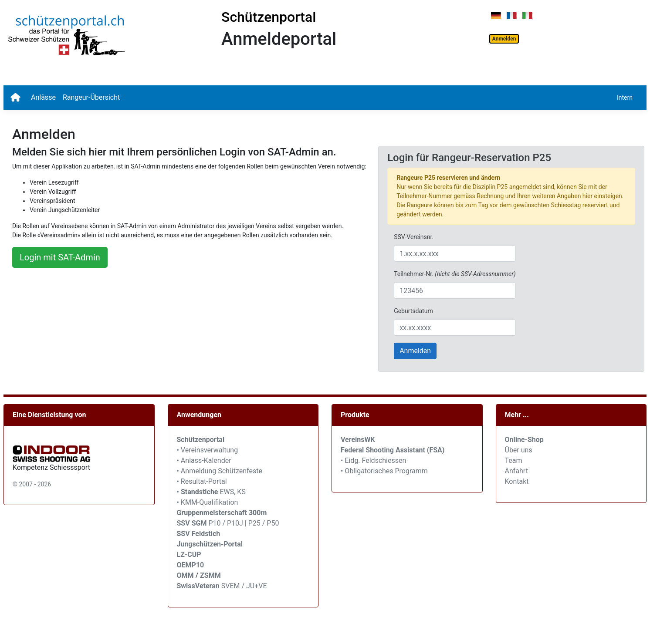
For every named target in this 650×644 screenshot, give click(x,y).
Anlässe (43, 97)
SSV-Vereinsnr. (414, 237)
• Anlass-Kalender (204, 460)
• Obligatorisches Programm (384, 471)
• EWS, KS (211, 492)
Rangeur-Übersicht (91, 97)
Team (514, 460)
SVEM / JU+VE (244, 586)
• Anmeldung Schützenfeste (220, 471)
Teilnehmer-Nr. (455, 274)
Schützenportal (269, 17)
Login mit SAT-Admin (60, 257)
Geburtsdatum (413, 311)
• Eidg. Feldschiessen (373, 460)
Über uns (519, 450)
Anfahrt (516, 471)
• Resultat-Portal (202, 481)
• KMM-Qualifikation (208, 502)
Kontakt (517, 481)
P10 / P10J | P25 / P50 (228, 523)
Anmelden (504, 39)
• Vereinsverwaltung (208, 450)
